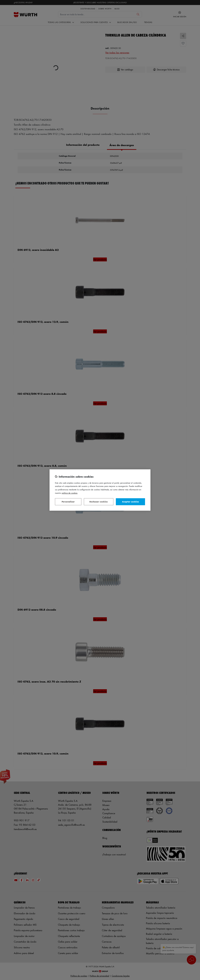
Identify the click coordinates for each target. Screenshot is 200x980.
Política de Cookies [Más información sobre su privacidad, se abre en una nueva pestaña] (70, 493)
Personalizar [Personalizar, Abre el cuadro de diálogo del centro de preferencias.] (68, 502)
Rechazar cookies (99, 502)
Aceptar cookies (130, 502)
